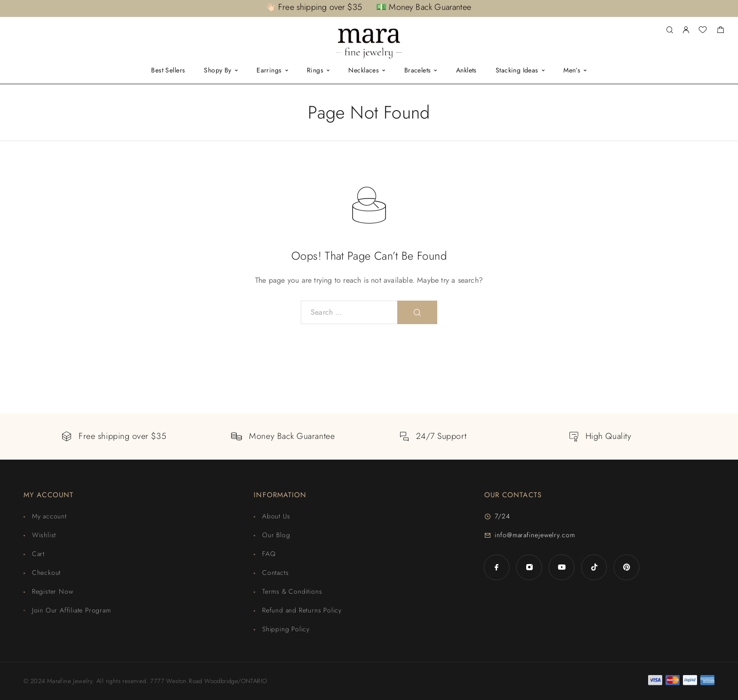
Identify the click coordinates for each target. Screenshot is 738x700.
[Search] (670, 30)
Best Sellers (168, 71)
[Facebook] (497, 567)
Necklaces (364, 71)
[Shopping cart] (720, 31)
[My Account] (686, 30)
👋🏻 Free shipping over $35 (314, 7)
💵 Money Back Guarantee (424, 7)
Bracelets (418, 71)
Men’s (572, 71)
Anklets (466, 71)
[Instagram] (529, 567)
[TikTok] (594, 567)
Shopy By (217, 71)
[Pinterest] (627, 567)
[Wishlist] (703, 31)
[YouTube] (562, 567)
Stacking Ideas (517, 71)
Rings (315, 71)
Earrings (269, 71)
